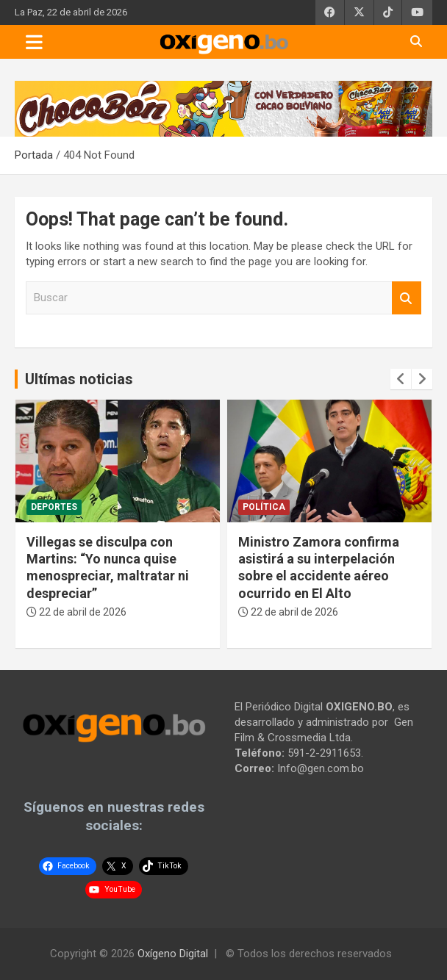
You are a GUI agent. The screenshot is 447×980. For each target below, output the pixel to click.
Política (264, 507)
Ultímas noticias (79, 379)
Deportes (54, 507)
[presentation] (401, 379)
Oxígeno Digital (173, 954)
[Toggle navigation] (34, 42)
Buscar (407, 298)
